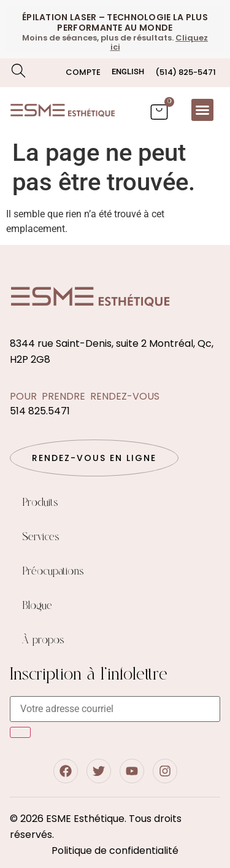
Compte (83, 72)
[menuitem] (128, 72)
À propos (43, 640)
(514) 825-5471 (186, 72)
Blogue (37, 606)
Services (41, 537)
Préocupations (53, 572)
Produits (40, 503)
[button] (202, 110)
